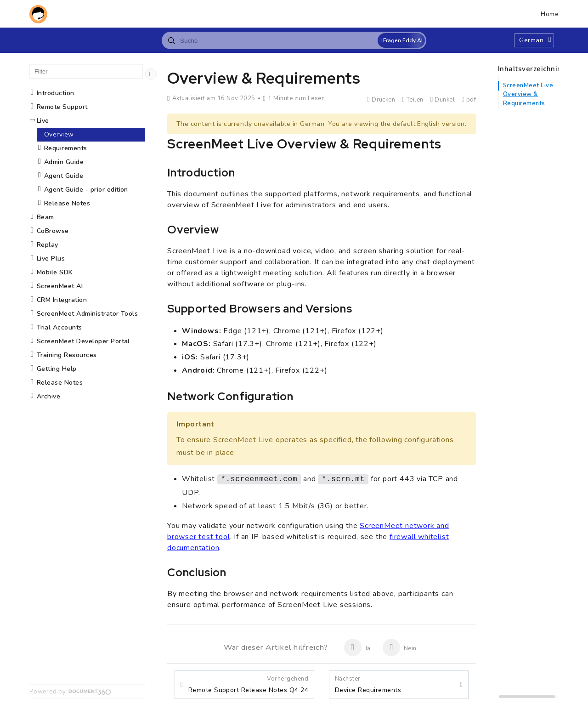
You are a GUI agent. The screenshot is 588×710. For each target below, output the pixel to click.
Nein (399, 648)
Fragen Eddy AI (401, 40)
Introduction (56, 93)
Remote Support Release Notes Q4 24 (248, 685)
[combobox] (294, 40)
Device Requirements (368, 685)
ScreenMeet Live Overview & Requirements (528, 94)
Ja (357, 648)
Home (550, 14)
